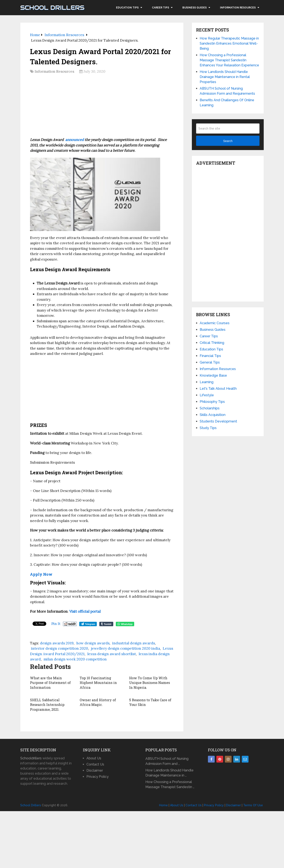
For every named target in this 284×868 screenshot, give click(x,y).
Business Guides (195, 8)
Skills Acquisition (213, 415)
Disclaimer (95, 770)
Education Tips (127, 8)
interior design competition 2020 (60, 648)
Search (228, 141)
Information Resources (238, 8)
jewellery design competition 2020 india (125, 648)
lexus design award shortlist (112, 654)
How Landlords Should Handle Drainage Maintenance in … (169, 773)
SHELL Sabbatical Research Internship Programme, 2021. (47, 705)
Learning (207, 382)
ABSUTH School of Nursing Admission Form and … (167, 761)
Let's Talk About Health (218, 389)
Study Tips (208, 428)
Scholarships (210, 408)
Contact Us (95, 764)
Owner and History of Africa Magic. (98, 702)
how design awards (93, 643)
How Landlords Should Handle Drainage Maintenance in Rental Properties (225, 77)
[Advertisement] (102, 107)
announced (74, 140)
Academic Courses (215, 323)
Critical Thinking (212, 343)
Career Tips (160, 8)
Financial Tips (210, 356)
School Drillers (52, 8)
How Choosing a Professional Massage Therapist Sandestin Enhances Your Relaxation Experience (229, 60)
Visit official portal (85, 611)
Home (163, 805)
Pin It (56, 624)
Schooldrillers (31, 758)
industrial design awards (134, 643)
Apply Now (41, 574)
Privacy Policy (98, 777)
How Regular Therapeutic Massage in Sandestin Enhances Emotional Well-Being (229, 43)
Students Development (218, 421)
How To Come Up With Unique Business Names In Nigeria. (150, 683)
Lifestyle (207, 395)
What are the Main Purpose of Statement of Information (50, 683)
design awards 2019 (57, 643)
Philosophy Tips (212, 402)
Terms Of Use (253, 805)
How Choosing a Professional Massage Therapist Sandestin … (170, 784)
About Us (94, 758)
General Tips (210, 362)
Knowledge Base (213, 375)
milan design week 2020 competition (75, 659)
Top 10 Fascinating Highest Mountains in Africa (98, 683)
